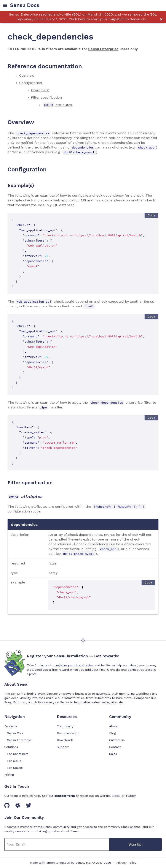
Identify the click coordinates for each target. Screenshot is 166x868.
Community (65, 726)
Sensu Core (15, 733)
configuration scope (24, 511)
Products (11, 726)
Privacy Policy (126, 863)
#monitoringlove (58, 863)
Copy (151, 215)
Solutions (11, 747)
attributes (57, 105)
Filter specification (46, 97)
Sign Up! (136, 844)
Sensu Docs (25, 5)
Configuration (31, 83)
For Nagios (15, 768)
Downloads (65, 740)
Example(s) (40, 90)
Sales (113, 754)
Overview (27, 75)
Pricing (9, 775)
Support (63, 747)
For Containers (18, 754)
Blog (113, 733)
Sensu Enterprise (103, 49)
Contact (115, 747)
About (114, 726)
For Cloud (14, 761)
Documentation (68, 733)
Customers (117, 740)
